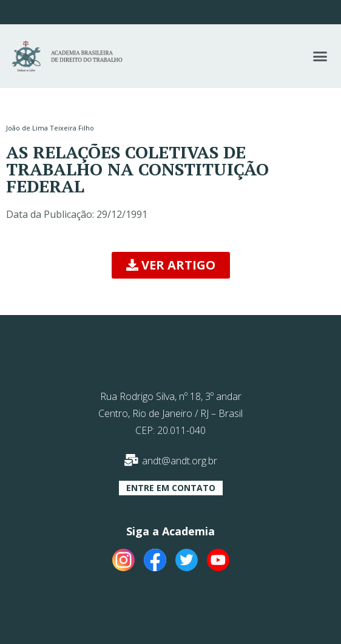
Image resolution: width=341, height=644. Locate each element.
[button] (320, 56)
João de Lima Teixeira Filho (50, 128)
